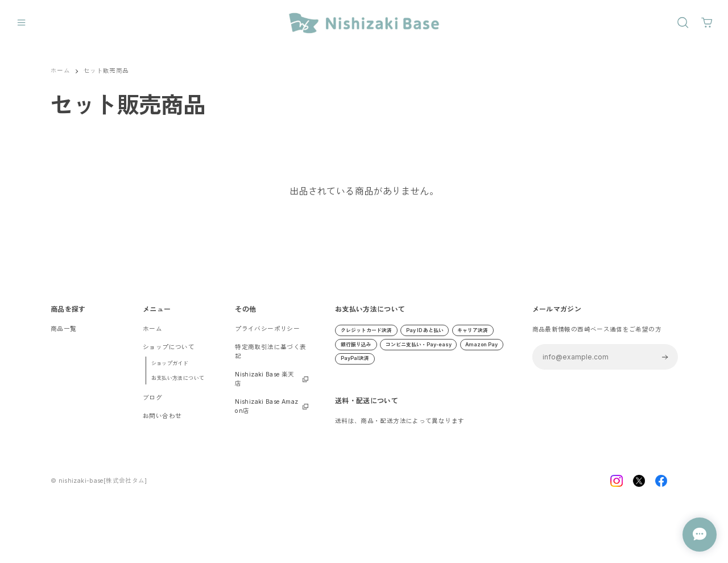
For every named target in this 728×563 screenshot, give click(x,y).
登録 (665, 357)
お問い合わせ (162, 416)
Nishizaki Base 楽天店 (264, 379)
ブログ (152, 398)
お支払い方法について (178, 378)
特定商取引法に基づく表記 (270, 352)
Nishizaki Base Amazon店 (266, 406)
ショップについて (169, 347)
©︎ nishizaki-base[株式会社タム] (99, 485)
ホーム (60, 71)
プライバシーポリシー (267, 329)
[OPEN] (683, 22)
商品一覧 (64, 329)
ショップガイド (170, 363)
